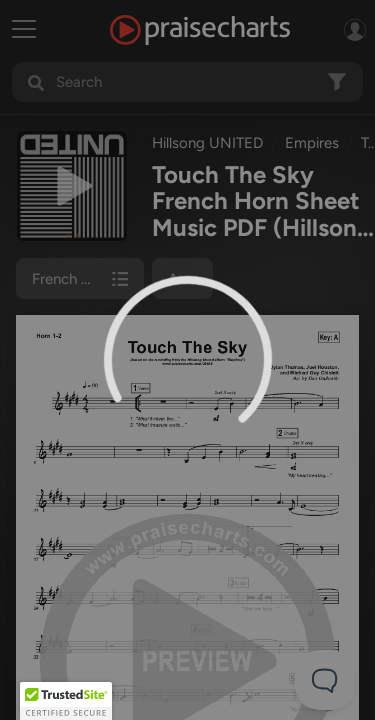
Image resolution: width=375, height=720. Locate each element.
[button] (66, 701)
